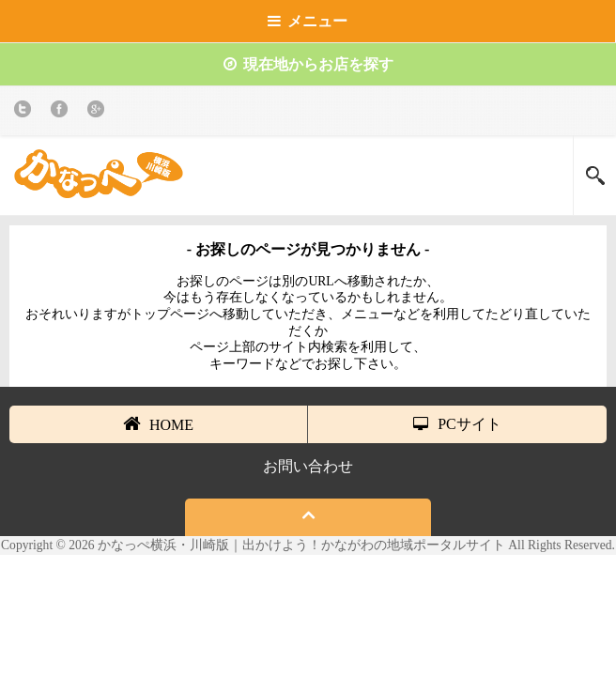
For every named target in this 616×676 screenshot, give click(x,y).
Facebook (62, 112)
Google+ (99, 112)
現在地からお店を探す (308, 64)
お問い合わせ (308, 466)
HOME (158, 423)
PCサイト (457, 424)
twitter (26, 112)
